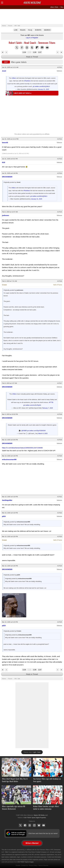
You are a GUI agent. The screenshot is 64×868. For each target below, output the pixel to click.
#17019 (60, 440)
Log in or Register (32, 38)
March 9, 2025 (43, 433)
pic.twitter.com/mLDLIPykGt (32, 405)
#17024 (60, 566)
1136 (35, 52)
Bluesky (39, 825)
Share (62, 3)
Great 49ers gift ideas (23, 93)
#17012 (60, 139)
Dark (39, 752)
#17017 (60, 383)
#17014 (60, 173)
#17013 (60, 159)
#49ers (14, 78)
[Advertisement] (32, 16)
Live (16, 30)
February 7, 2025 (47, 408)
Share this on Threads (27, 48)
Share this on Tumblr (32, 48)
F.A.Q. (30, 30)
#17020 (60, 456)
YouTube (44, 825)
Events (38, 30)
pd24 (4, 516)
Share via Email (47, 48)
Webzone (32, 3)
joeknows (6, 215)
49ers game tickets (14, 62)
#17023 (60, 537)
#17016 (60, 281)
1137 (40, 52)
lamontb (5, 143)
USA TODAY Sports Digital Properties (35, 818)
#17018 (60, 414)
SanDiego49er (7, 500)
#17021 (60, 497)
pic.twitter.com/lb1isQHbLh (41, 86)
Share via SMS (42, 48)
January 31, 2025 (43, 89)
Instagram (34, 825)
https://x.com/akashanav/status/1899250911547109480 (22, 448)
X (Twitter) (20, 825)
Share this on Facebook (22, 48)
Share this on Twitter (17, 48)
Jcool (4, 71)
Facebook (25, 825)
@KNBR (24, 431)
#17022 (60, 513)
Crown (4, 285)
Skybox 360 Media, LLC (41, 815)
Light (35, 752)
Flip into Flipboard (37, 48)
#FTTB (51, 402)
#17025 (60, 622)
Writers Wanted (32, 843)
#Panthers (27, 81)
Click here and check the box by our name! (43, 833)
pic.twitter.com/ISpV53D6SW (36, 431)
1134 (24, 52)
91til (4, 162)
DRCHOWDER (7, 177)
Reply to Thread (32, 57)
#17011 (60, 67)
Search (47, 30)
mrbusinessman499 (9, 460)
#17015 (60, 212)
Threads (30, 825)
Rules (23, 30)
